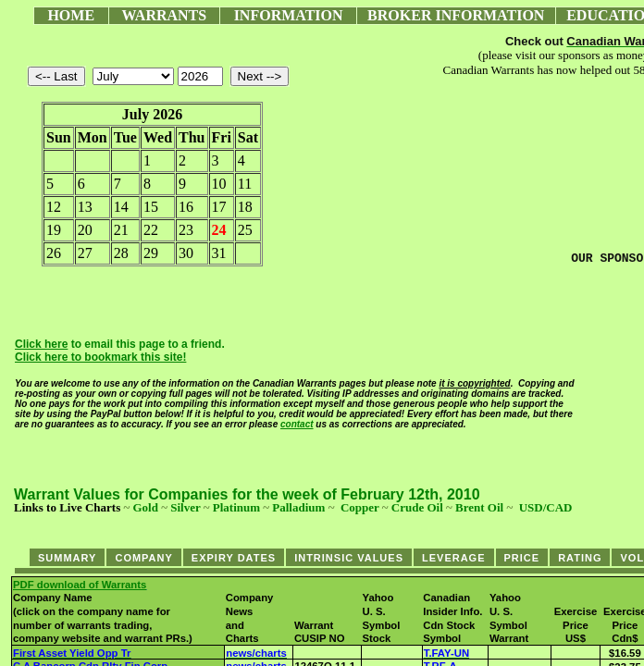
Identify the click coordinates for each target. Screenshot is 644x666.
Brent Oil (479, 507)
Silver (185, 507)
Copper (360, 507)
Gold (145, 507)
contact (297, 424)
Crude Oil (417, 507)
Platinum (236, 507)
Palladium (298, 507)
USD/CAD (546, 507)
